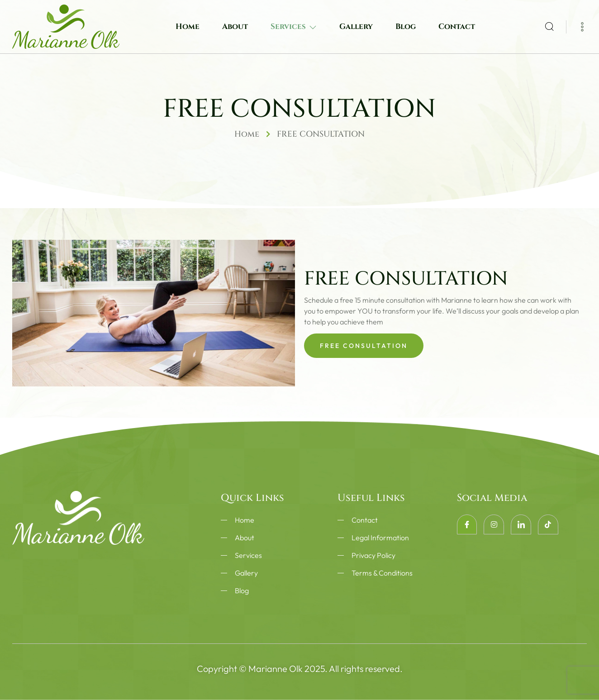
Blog (406, 26)
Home (188, 26)
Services (294, 26)
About (235, 26)
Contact (457, 26)
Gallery (356, 26)
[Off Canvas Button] (577, 26)
